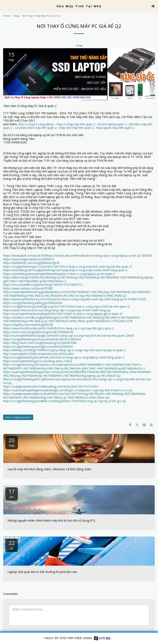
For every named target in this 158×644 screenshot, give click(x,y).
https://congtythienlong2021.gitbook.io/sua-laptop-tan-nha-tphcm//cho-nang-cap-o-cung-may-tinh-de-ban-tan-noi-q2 (77, 381)
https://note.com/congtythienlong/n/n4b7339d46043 (38, 332)
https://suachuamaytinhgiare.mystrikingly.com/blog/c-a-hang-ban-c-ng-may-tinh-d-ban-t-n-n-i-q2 (68, 390)
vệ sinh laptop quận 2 (112, 124)
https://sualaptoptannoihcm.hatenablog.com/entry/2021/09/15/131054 (51, 386)
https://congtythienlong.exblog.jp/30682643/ (33, 303)
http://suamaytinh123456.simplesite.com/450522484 (38, 354)
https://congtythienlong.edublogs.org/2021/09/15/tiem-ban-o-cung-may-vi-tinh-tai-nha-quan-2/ (67, 306)
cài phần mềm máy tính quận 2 (36, 128)
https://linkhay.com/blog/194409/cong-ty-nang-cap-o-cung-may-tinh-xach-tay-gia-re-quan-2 (64, 350)
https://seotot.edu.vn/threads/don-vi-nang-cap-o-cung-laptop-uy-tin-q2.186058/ (99, 256)
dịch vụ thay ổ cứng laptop (36, 124)
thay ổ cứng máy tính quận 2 (76, 124)
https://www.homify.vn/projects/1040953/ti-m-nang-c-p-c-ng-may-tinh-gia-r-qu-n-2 (58, 328)
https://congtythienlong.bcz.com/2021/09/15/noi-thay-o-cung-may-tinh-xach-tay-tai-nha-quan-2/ (68, 267)
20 (12, 442)
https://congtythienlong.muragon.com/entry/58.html (38, 347)
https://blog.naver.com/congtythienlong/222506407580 (40, 343)
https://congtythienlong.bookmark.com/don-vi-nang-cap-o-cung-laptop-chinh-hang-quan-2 (64, 357)
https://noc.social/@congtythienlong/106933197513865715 (43, 285)
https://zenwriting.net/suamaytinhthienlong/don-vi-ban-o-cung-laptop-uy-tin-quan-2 (59, 274)
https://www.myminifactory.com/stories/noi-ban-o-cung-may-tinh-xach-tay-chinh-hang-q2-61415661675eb (75, 299)
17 (12, 493)
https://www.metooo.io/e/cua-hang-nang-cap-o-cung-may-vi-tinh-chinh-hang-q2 (57, 310)
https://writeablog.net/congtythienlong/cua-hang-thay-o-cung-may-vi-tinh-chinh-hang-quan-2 (65, 270)
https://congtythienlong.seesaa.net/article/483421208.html (42, 339)
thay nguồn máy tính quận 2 (115, 128)
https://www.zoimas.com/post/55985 (28, 288)
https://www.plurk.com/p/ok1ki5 (24, 256)
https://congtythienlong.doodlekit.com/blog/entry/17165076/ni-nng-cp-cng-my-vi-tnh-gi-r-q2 (64, 401)
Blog (16, 16)
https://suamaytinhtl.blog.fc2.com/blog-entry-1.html (37, 361)
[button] (5, 6)
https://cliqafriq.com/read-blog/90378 (28, 325)
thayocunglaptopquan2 (18, 417)
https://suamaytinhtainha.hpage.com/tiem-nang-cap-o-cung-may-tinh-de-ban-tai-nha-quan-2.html (68, 336)
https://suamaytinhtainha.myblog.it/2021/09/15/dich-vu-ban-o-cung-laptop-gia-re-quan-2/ (63, 314)
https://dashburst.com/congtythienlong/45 (31, 263)
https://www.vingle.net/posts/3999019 (29, 259)
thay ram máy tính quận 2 (76, 128)
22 (12, 545)
